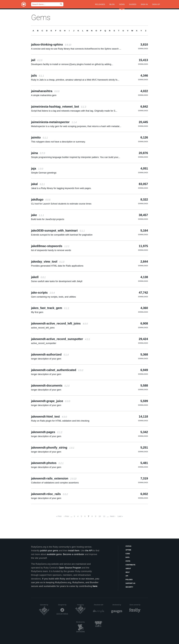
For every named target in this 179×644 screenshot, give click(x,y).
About (128, 569)
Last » (120, 516)
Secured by (100, 622)
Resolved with (99, 605)
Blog (112, 4)
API (127, 576)
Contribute (130, 565)
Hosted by (82, 605)
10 (100, 516)
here (95, 586)
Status (128, 546)
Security (129, 587)
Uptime (128, 550)
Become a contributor (74, 554)
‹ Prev (66, 516)
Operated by (45, 606)
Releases (100, 4)
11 (104, 516)
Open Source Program (70, 568)
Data (128, 557)
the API (89, 551)
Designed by (63, 605)
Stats (128, 561)
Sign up (156, 4)
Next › (113, 516)
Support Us (130, 583)
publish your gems (49, 551)
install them (74, 551)
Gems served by (135, 605)
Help (128, 572)
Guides (133, 4)
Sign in (144, 4)
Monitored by (117, 605)
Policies (129, 580)
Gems (122, 4)
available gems (54, 554)
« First (59, 516)
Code (128, 554)
